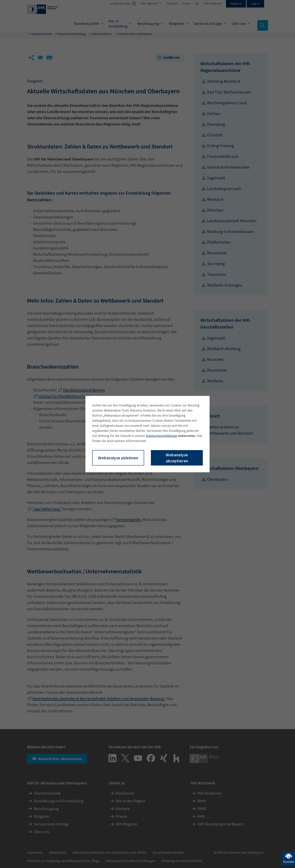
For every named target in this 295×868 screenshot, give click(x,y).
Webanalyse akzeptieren (177, 458)
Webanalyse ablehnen (118, 458)
